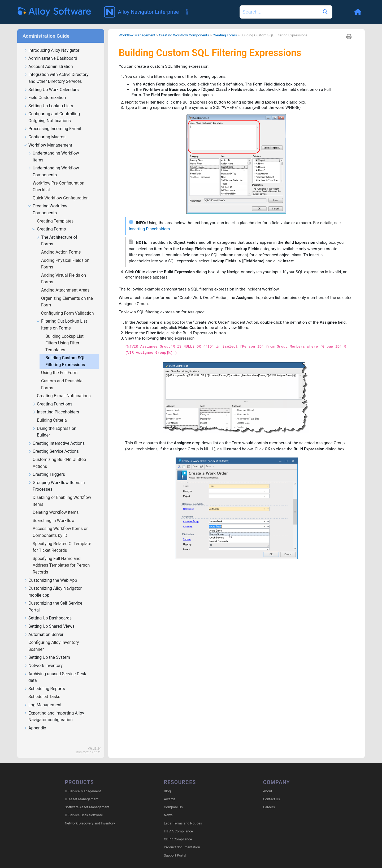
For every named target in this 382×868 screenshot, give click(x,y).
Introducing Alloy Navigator (51, 43)
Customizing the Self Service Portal (53, 599)
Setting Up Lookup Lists (48, 98)
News (168, 808)
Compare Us (173, 800)
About (268, 784)
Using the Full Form (60, 365)
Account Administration (48, 59)
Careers (269, 800)
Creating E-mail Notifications (64, 388)
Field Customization (45, 90)
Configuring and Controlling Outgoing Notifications (52, 110)
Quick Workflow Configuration (61, 190)
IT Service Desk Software (84, 808)
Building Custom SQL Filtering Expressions (66, 354)
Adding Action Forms (62, 244)
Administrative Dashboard (50, 51)
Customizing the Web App (50, 573)
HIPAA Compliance (178, 824)
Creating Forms (49, 222)
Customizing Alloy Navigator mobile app (53, 584)
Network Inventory (43, 658)
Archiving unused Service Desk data (55, 670)
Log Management (43, 697)
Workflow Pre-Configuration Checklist (58, 179)
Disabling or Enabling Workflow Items (62, 493)
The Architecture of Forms (57, 233)
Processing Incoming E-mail (52, 121)
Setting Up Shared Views (49, 619)
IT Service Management (83, 784)
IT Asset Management (82, 792)
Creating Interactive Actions (56, 436)
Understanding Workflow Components (53, 164)
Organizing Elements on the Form (67, 294)
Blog (167, 784)
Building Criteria (52, 412)
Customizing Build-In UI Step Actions (59, 455)
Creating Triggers (46, 467)
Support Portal (175, 848)
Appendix (35, 721)
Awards (170, 792)
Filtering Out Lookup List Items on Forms (62, 317)
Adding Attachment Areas (66, 282)
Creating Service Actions (53, 444)
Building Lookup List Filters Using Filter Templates (64, 335)
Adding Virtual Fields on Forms (64, 271)
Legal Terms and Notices (183, 816)
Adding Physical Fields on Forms (65, 256)
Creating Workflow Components (48, 202)
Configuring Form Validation (68, 305)
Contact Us (271, 792)
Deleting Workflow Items (56, 505)
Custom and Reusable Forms (62, 377)
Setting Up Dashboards (48, 611)
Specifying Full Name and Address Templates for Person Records (61, 558)
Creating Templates (56, 213)
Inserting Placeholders (56, 405)
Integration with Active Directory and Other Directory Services (56, 70)
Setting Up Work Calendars (51, 82)
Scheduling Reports (44, 681)
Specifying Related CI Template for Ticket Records (62, 539)
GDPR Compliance (178, 832)
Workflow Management (48, 138)
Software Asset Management (87, 800)
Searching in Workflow (54, 513)
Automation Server (44, 627)
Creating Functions (52, 397)
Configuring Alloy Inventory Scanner (54, 638)
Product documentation (182, 840)
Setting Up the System (47, 650)
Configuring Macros (45, 129)
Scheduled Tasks (45, 689)
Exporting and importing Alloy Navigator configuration (54, 709)
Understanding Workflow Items (53, 149)
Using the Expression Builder (54, 424)
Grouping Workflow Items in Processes (56, 478)
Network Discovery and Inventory (90, 816)
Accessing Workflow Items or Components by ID (60, 524)
